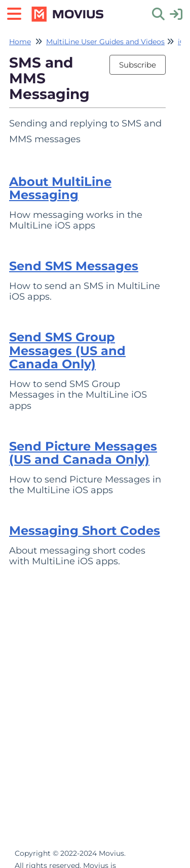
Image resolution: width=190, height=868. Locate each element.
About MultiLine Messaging (60, 188)
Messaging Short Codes (85, 531)
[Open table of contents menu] (18, 12)
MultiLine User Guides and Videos (105, 42)
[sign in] (176, 13)
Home (20, 42)
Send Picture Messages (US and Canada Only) (83, 453)
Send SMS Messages (74, 266)
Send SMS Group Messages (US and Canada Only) (67, 350)
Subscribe (138, 65)
